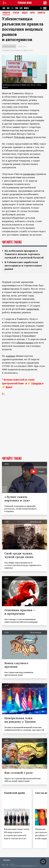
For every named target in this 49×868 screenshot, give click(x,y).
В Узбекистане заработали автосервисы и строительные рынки (23, 266)
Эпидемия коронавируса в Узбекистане (17, 50)
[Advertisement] (24, 430)
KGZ (8, 8)
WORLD (26, 8)
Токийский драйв (14, 793)
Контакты (7, 860)
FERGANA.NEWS (25, 3)
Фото (33, 13)
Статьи (16, 13)
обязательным (25, 343)
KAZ (4, 8)
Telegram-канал (23, 137)
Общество (22, 46)
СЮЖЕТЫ (41, 13)
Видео (25, 13)
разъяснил (29, 174)
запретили (33, 309)
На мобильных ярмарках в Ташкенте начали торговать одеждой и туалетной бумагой (24, 254)
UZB (21, 8)
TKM (17, 8)
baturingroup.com (27, 866)
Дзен (9, 387)
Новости (6, 13)
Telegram (36, 383)
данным (10, 356)
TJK (12, 8)
